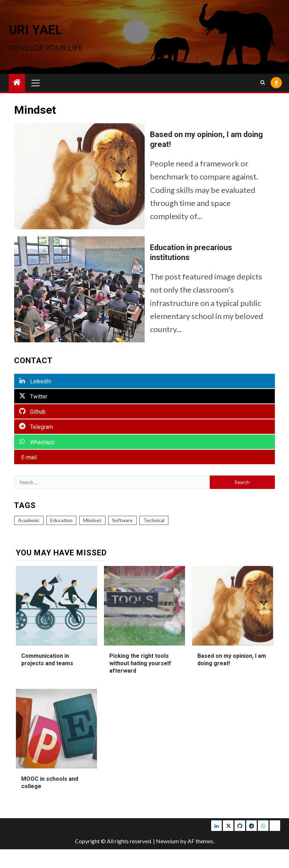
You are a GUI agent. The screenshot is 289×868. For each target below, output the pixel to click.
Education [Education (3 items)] (61, 520)
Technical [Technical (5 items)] (154, 520)
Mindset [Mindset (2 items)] (92, 520)
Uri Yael (35, 30)
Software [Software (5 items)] (122, 520)
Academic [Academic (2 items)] (29, 520)
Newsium (167, 841)
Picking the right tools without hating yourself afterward (140, 663)
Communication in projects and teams (47, 660)
